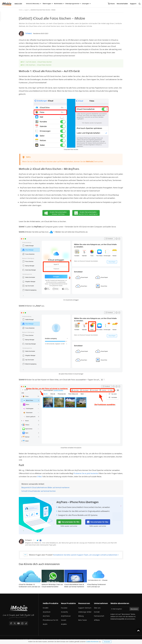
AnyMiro (64, 624)
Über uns (97, 608)
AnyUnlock (47, 612)
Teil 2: (36, 65)
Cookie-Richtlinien (92, 642)
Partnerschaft (99, 616)
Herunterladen (122, 4)
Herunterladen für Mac (99, 522)
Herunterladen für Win (70, 522)
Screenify (64, 612)
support (26, 10)
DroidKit (46, 608)
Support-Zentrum (85, 608)
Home (21, 10)
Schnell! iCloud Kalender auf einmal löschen (39, 491)
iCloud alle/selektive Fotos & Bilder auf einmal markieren (76, 579)
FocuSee (64, 608)
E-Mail (39, 477)
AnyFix (45, 624)
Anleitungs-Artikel (85, 612)
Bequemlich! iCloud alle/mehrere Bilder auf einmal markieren (45, 487)
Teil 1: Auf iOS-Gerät (36, 62)
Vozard (64, 620)
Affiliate (97, 620)
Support (133, 4)
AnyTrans (46, 616)
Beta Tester (83, 620)
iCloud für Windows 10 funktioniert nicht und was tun (30, 579)
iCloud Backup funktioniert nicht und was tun (98, 579)
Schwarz (29, 33)
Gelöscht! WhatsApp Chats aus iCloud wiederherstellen (53, 579)
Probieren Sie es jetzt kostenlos (86, 473)
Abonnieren (134, 609)
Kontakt (97, 612)
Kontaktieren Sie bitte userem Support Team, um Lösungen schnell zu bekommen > (86, 555)
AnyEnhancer (66, 616)
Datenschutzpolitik (117, 619)
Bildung (81, 616)
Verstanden (107, 642)
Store (112, 4)
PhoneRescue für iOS (50, 620)
